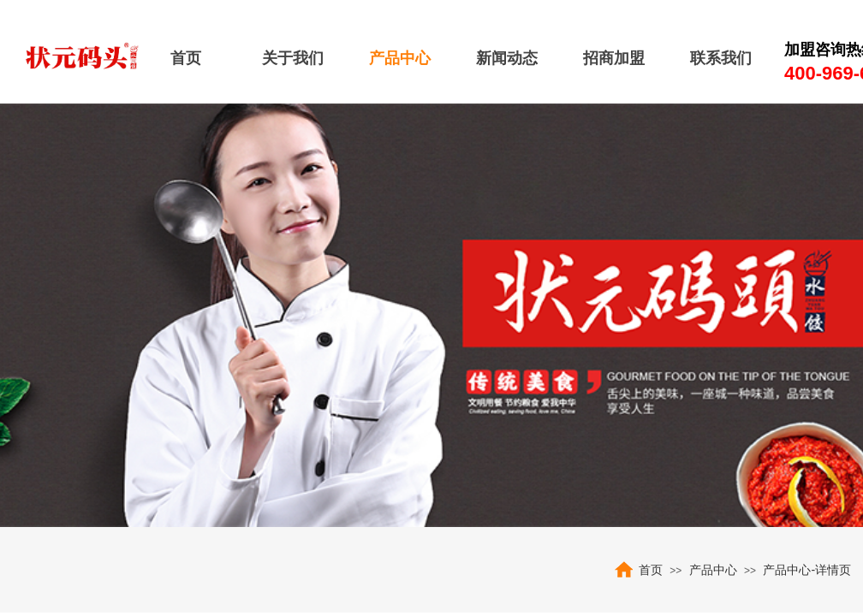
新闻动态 (507, 58)
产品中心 (400, 58)
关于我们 (293, 58)
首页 (186, 58)
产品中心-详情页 (807, 570)
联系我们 (721, 58)
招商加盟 (614, 58)
